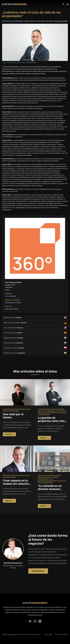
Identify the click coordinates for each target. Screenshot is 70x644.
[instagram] (35, 621)
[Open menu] (66, 4)
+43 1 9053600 (10, 296)
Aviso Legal (48, 634)
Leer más (9, 434)
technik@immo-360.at (13, 303)
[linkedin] (40, 621)
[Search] (63, 4)
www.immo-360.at (12, 309)
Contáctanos (38, 571)
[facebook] (30, 621)
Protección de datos (61, 634)
